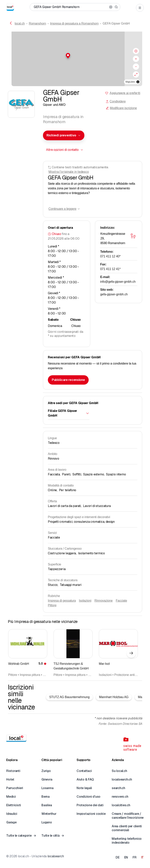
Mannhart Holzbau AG (114, 697)
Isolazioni (85, 601)
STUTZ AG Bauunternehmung (69, 697)
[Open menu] (140, 8)
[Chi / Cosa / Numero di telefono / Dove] (71, 7)
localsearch (56, 856)
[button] (75, 56)
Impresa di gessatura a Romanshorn (74, 23)
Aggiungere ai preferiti (125, 93)
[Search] (116, 7)
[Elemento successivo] (131, 653)
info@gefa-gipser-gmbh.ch (118, 282)
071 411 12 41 (110, 269)
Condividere (116, 101)
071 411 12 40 (110, 256)
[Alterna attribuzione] (138, 82)
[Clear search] (111, 7)
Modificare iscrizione (121, 108)
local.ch (20, 23)
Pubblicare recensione (68, 380)
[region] (75, 59)
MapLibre (130, 82)
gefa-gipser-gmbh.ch (114, 294)
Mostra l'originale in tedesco (69, 172)
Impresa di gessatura (62, 601)
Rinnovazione (104, 601)
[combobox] (64, 135)
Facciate (121, 601)
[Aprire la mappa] (133, 236)
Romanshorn (37, 23)
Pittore (52, 605)
